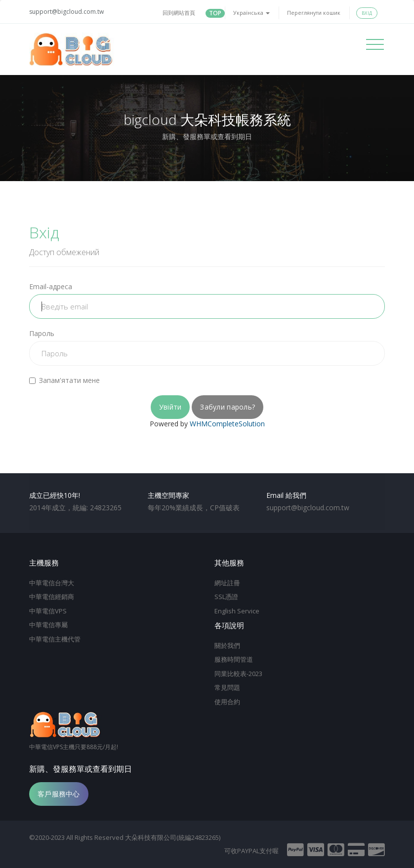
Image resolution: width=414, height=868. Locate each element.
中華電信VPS (48, 611)
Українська (251, 13)
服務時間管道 (234, 659)
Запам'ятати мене (64, 380)
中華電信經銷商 (52, 597)
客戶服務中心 (59, 794)
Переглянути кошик (314, 13)
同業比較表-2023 (238, 674)
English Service (237, 611)
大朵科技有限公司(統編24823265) (173, 837)
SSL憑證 (226, 597)
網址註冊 (227, 583)
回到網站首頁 (179, 13)
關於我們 (227, 645)
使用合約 (227, 702)
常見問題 (227, 687)
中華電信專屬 (48, 625)
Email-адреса (51, 286)
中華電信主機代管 (55, 639)
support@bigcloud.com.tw (66, 12)
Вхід (367, 13)
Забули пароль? (228, 407)
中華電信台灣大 (52, 583)
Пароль (42, 333)
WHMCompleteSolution (227, 424)
